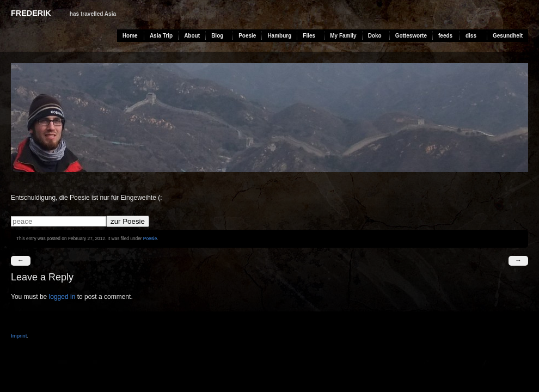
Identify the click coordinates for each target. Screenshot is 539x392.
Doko (375, 36)
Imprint (19, 336)
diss (471, 36)
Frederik (31, 13)
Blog (217, 36)
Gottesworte (411, 36)
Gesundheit (508, 36)
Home (130, 36)
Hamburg (279, 36)
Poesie (247, 36)
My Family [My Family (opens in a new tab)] (343, 36)
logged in (62, 297)
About (192, 36)
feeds (445, 36)
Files (309, 36)
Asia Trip (161, 36)
